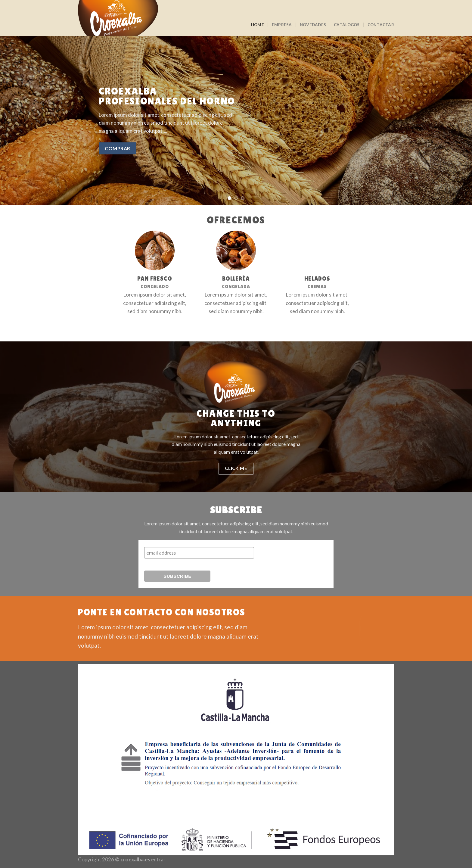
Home (258, 25)
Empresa (282, 25)
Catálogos (347, 25)
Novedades (313, 25)
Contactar (381, 25)
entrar (158, 859)
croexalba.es (135, 859)
